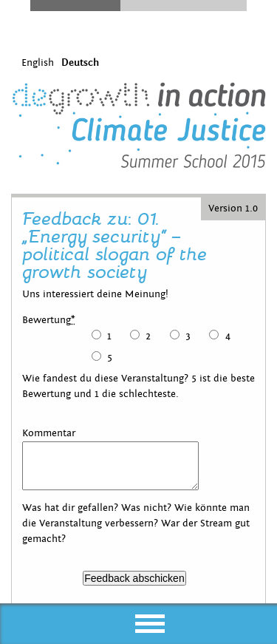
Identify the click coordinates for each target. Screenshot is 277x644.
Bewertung (49, 320)
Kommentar (49, 433)
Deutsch (80, 63)
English (38, 63)
